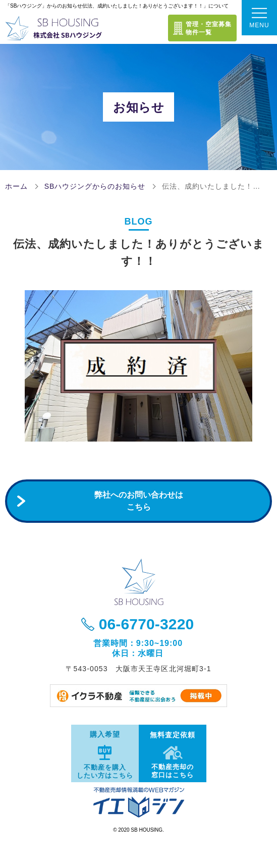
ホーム (16, 186)
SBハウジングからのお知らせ (95, 186)
